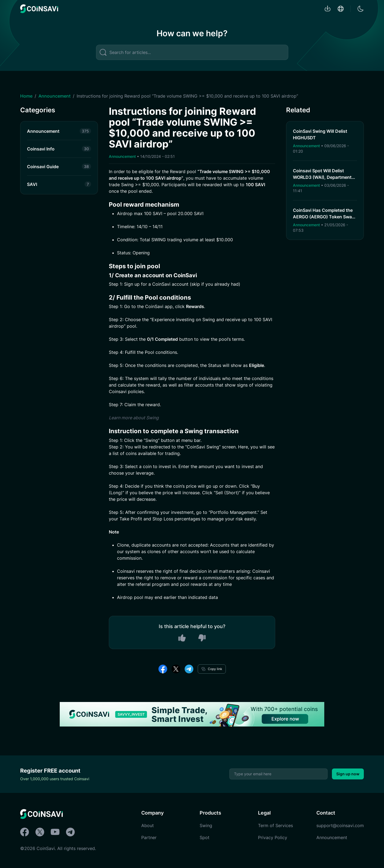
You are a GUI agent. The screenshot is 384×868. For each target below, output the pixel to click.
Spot (205, 837)
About (148, 825)
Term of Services (275, 825)
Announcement (55, 96)
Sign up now (348, 774)
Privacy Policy (273, 837)
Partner (149, 837)
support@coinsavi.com (340, 825)
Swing (206, 825)
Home (26, 96)
